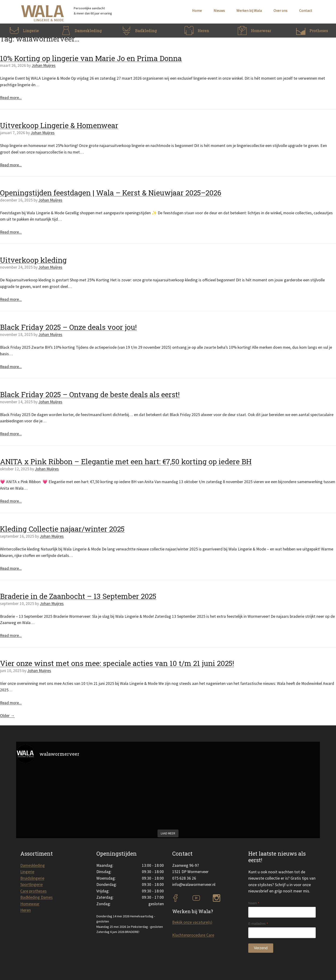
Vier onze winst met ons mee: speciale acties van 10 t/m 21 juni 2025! (117, 663)
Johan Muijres (44, 65)
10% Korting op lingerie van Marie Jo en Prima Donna (91, 58)
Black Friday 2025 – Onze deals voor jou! (68, 327)
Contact (306, 10)
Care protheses (33, 891)
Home (197, 10)
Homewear (30, 904)
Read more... (11, 98)
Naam (254, 903)
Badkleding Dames (37, 897)
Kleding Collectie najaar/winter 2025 (62, 529)
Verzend (261, 948)
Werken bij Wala (249, 10)
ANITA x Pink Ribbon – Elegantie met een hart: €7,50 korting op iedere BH (126, 461)
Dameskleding (33, 865)
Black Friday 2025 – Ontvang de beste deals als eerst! (90, 394)
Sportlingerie (31, 884)
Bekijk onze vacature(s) (192, 922)
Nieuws (219, 10)
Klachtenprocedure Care (193, 935)
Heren (26, 910)
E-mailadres (258, 924)
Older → (7, 716)
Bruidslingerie (32, 878)
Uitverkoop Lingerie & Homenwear (59, 125)
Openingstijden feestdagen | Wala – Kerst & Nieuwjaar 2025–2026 (111, 193)
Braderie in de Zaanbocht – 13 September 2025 (78, 596)
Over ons (280, 10)
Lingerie (27, 872)
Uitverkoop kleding (33, 260)
